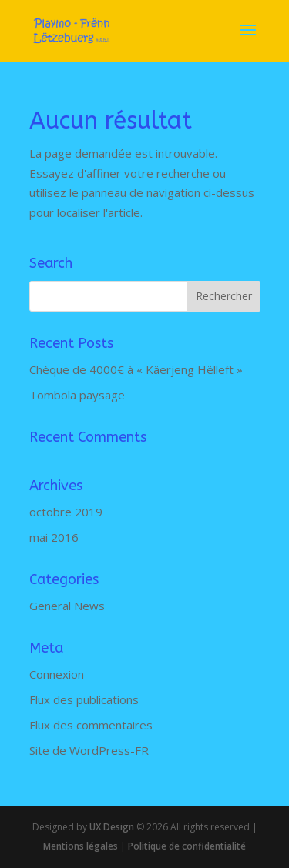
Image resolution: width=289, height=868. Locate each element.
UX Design (111, 827)
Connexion (57, 674)
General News (67, 606)
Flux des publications (84, 699)
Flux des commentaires (91, 725)
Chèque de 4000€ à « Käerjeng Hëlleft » (136, 369)
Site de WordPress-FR (89, 750)
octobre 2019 (66, 512)
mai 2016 (54, 537)
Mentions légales (81, 846)
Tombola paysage (77, 395)
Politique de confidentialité (187, 846)
